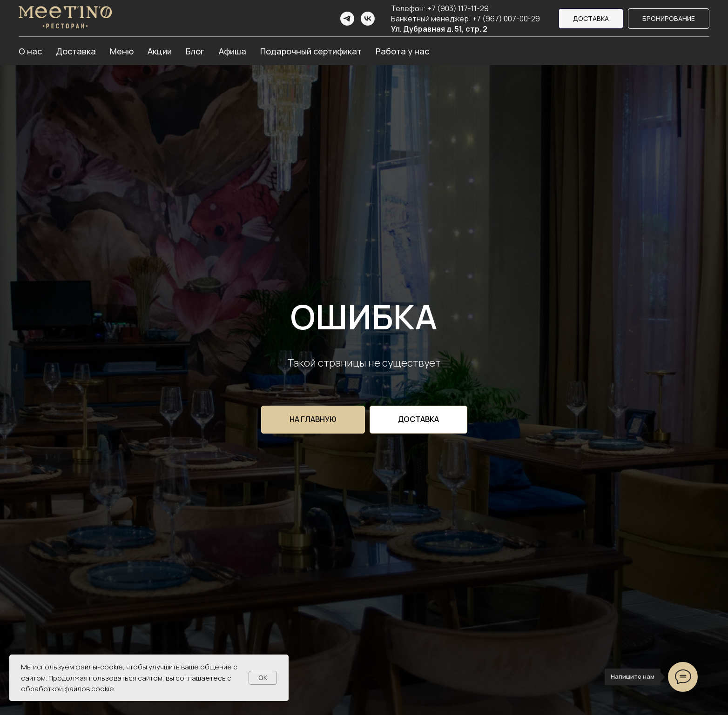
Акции (160, 51)
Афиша (233, 51)
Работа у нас (402, 51)
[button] (669, 19)
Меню (122, 51)
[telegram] (347, 19)
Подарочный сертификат (311, 51)
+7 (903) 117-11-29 (458, 8)
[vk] (368, 19)
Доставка (76, 51)
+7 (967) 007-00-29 (506, 19)
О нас (30, 51)
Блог (195, 51)
